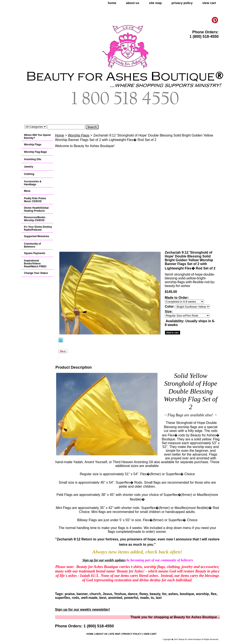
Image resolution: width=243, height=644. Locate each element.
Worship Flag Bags (35, 152)
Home (60, 135)
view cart (209, 3)
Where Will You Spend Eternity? (37, 137)
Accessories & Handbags (33, 183)
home (112, 3)
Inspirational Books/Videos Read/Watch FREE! (35, 264)
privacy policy (182, 3)
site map (155, 3)
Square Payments (35, 253)
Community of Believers (33, 245)
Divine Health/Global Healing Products (36, 209)
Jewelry (29, 167)
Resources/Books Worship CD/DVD (35, 219)
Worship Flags (79, 135)
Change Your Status (36, 273)
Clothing (29, 174)
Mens (27, 191)
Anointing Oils (33, 159)
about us (133, 3)
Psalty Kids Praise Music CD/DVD (35, 200)
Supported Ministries (37, 236)
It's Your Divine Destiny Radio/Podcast (38, 228)
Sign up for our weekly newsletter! (83, 609)
